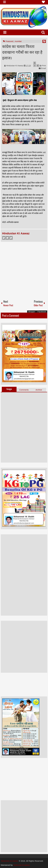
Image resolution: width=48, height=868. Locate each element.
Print (43, 66)
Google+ (11, 238)
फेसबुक (9, 389)
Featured (9, 41)
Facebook (4, 238)
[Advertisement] (24, 270)
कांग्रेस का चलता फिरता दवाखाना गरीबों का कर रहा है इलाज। (22, 52)
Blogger (32, 312)
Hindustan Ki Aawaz (15, 66)
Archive (39, 390)
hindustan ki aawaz (22, 865)
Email (42, 68)
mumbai (18, 41)
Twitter (7, 238)
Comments (24, 390)
